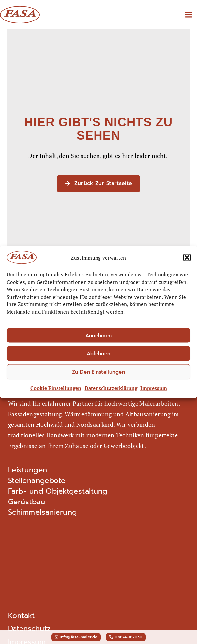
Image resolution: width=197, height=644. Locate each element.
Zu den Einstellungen (98, 373)
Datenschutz (29, 629)
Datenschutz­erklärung (111, 389)
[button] (187, 259)
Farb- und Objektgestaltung (58, 491)
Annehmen (98, 337)
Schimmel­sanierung (42, 512)
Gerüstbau (26, 502)
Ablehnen (98, 355)
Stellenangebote (37, 481)
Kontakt (21, 615)
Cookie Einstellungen (56, 389)
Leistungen (27, 470)
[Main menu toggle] (189, 15)
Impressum (154, 389)
